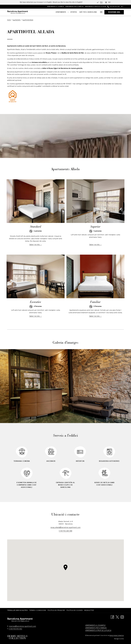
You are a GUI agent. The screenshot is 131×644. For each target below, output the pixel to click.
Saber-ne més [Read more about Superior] (95, 245)
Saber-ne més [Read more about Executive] (35, 316)
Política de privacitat (56, 610)
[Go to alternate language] (100, 2)
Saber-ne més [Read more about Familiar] (95, 316)
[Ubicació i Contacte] (88, 12)
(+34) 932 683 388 (65, 531)
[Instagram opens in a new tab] (122, 617)
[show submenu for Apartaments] (49, 12)
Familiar (95, 302)
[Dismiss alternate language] (108, 2)
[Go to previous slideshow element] (123, 420)
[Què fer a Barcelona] (69, 12)
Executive (36, 302)
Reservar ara (114, 12)
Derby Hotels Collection (117, 636)
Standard (36, 227)
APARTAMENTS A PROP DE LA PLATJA (98, 631)
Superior (95, 227)
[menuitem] (18, 610)
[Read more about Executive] (36, 276)
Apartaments (17, 20)
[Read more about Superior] (95, 201)
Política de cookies (75, 610)
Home (9, 20)
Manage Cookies (119, 639)
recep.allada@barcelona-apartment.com (65, 528)
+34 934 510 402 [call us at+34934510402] (113, 7)
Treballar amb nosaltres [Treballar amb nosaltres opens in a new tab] (18, 610)
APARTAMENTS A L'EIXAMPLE (95, 625)
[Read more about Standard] (36, 201)
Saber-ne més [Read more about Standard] (35, 245)
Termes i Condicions (38, 610)
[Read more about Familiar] (95, 276)
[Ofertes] (54, 12)
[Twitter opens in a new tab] (117, 617)
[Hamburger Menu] (100, 12)
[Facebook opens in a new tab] (112, 617)
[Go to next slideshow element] (129, 420)
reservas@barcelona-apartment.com (23, 626)
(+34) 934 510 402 (16, 629)
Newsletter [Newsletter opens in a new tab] (89, 610)
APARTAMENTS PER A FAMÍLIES (96, 628)
